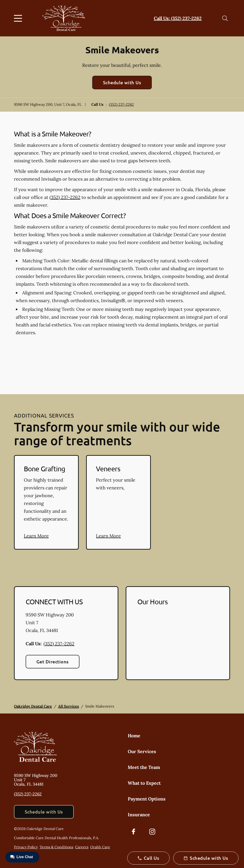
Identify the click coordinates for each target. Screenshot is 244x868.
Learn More (36, 536)
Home (134, 736)
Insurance (139, 815)
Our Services (142, 751)
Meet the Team (144, 767)
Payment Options (147, 799)
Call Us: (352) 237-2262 (178, 18)
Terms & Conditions (56, 847)
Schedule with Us (122, 82)
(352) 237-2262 (121, 104)
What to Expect (144, 783)
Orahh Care (100, 847)
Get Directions (53, 662)
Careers (82, 847)
